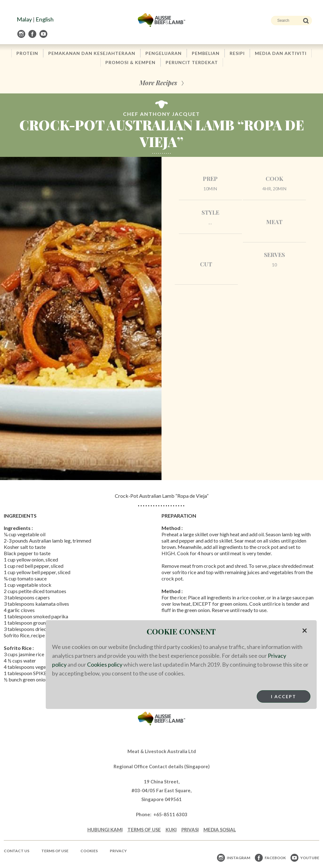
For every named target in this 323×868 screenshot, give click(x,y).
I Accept (284, 696)
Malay (24, 19)
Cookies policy (105, 664)
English (45, 19)
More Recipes (158, 83)
